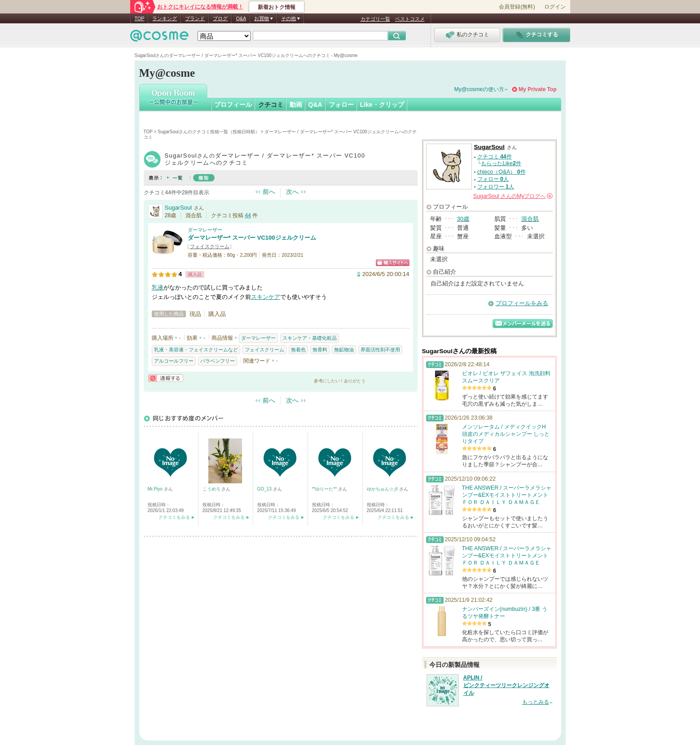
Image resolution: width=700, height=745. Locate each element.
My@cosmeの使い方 (480, 89)
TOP (140, 18)
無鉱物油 (344, 350)
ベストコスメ (410, 19)
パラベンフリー (218, 361)
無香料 (320, 350)
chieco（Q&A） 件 (502, 172)
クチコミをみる (174, 517)
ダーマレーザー (205, 230)
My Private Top (537, 89)
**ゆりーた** (325, 489)
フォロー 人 (493, 179)
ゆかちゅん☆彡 (383, 489)
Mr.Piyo (156, 489)
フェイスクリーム (210, 246)
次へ (292, 192)
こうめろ (212, 489)
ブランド (195, 18)
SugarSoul (178, 208)
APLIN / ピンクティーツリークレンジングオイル (506, 685)
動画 (296, 105)
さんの (513, 196)
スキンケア (266, 297)
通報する (166, 378)
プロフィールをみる (522, 303)
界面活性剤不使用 (380, 350)
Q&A (241, 18)
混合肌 (530, 219)
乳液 (158, 287)
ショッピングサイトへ (393, 263)
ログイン (555, 7)
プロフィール (233, 105)
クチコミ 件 (495, 157)
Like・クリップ (382, 105)
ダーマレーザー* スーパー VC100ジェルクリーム (252, 238)
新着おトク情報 (277, 7)
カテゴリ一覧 (375, 19)
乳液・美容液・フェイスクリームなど (196, 350)
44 (248, 215)
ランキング (165, 18)
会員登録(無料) (517, 7)
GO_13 (265, 489)
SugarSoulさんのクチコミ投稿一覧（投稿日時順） (209, 132)
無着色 (298, 350)
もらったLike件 (501, 163)
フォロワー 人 (496, 187)
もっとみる (536, 702)
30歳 (463, 219)
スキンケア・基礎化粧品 (310, 338)
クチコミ (271, 105)
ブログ (220, 18)
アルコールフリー (174, 361)
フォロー (341, 105)
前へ (269, 192)
